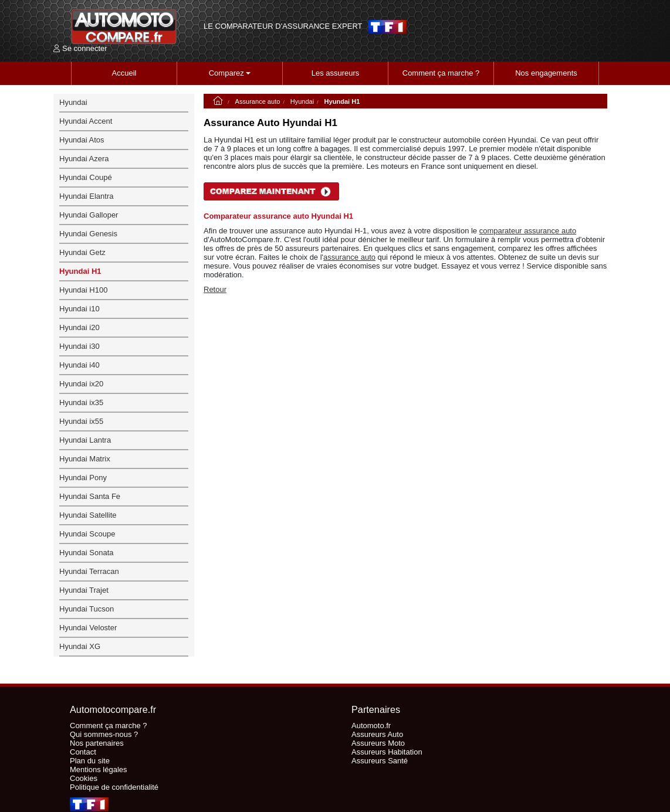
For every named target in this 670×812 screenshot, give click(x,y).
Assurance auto (258, 101)
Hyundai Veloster (88, 628)
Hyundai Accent (86, 121)
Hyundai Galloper (89, 215)
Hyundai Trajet (84, 590)
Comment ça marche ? (441, 73)
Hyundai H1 (80, 271)
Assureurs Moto (378, 743)
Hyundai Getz (82, 252)
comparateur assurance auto (528, 231)
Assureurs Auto (377, 734)
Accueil (124, 73)
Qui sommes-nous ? (104, 734)
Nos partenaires (97, 743)
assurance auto (349, 257)
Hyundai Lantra (85, 440)
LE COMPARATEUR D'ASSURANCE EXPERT (283, 26)
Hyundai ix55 (81, 421)
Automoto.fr (371, 726)
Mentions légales (99, 769)
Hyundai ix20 (81, 384)
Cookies (84, 778)
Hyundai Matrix (85, 459)
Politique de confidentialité (114, 787)
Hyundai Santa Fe (90, 496)
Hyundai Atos (82, 140)
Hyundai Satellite (88, 515)
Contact (83, 752)
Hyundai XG (80, 646)
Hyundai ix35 (81, 402)
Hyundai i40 (79, 365)
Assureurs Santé (380, 761)
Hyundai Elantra (87, 196)
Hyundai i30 (79, 346)
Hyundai (302, 101)
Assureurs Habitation (387, 752)
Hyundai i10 (79, 309)
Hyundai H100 (83, 290)
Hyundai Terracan (89, 571)
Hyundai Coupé (86, 177)
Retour (215, 289)
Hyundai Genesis (88, 234)
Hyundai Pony (83, 478)
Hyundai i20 (79, 327)
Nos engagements (546, 73)
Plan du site (90, 761)
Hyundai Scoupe (87, 534)
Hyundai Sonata (87, 553)
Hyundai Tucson (87, 609)
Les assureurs (336, 73)
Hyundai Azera (84, 159)
